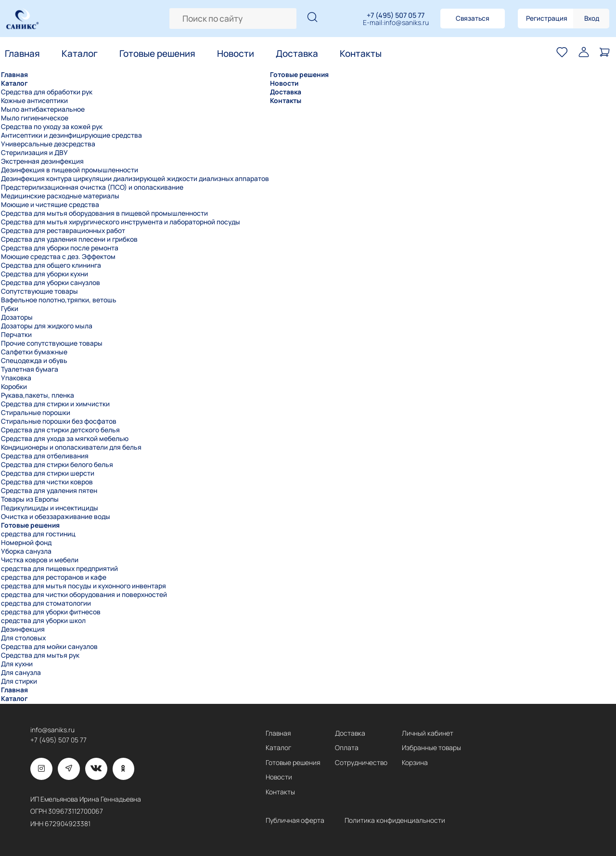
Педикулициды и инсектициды (50, 508)
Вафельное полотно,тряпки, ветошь (59, 300)
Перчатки (16, 335)
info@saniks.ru (406, 23)
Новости (236, 53)
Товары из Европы (30, 499)
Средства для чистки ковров (47, 482)
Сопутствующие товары (39, 291)
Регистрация (547, 18)
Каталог (80, 53)
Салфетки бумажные (34, 352)
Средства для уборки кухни (45, 274)
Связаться (473, 18)
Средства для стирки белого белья (57, 465)
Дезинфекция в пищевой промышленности (70, 170)
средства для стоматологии (46, 603)
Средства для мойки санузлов (49, 647)
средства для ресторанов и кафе (54, 577)
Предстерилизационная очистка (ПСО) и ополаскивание (92, 187)
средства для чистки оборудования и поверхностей (84, 595)
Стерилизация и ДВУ (34, 153)
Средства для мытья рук (40, 655)
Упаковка (16, 378)
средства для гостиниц (38, 534)
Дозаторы (17, 317)
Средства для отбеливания (45, 456)
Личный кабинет (428, 733)
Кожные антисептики (34, 101)
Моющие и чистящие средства (50, 205)
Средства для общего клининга (51, 265)
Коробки (14, 387)
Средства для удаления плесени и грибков (69, 239)
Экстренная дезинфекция (42, 161)
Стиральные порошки (36, 413)
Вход (592, 18)
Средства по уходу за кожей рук (52, 127)
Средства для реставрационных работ (63, 231)
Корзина (415, 763)
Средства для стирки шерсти (48, 473)
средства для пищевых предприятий (59, 569)
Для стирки (19, 681)
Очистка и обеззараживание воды (56, 517)
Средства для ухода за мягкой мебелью (65, 439)
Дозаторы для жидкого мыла (47, 326)
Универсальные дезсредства (48, 144)
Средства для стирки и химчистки (55, 404)
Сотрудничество (361, 763)
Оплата (347, 748)
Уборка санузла (26, 551)
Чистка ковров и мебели (40, 560)
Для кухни (17, 664)
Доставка (297, 53)
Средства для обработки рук (47, 92)
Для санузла (21, 673)
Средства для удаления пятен (49, 491)
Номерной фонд (26, 543)
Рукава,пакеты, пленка (38, 395)
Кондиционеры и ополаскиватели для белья (71, 447)
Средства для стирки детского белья (60, 430)
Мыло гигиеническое (35, 118)
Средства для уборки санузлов (51, 283)
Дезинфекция (23, 629)
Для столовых (23, 638)
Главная (22, 53)
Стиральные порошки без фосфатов (59, 421)
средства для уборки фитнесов (51, 612)
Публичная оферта (295, 820)
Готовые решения (157, 53)
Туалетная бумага (30, 369)
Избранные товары (431, 748)
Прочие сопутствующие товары (52, 343)
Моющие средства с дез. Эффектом (58, 257)
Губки (10, 309)
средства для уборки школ (43, 621)
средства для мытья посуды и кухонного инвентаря (83, 586)
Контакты (361, 53)
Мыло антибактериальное (43, 109)
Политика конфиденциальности (395, 820)
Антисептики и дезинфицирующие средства (71, 135)
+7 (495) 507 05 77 (396, 15)
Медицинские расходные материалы (60, 196)
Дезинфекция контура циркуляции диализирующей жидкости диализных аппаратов (135, 179)
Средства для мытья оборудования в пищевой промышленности (104, 213)
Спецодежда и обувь (34, 361)
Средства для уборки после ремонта (60, 248)
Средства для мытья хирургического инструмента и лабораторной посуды (121, 222)
